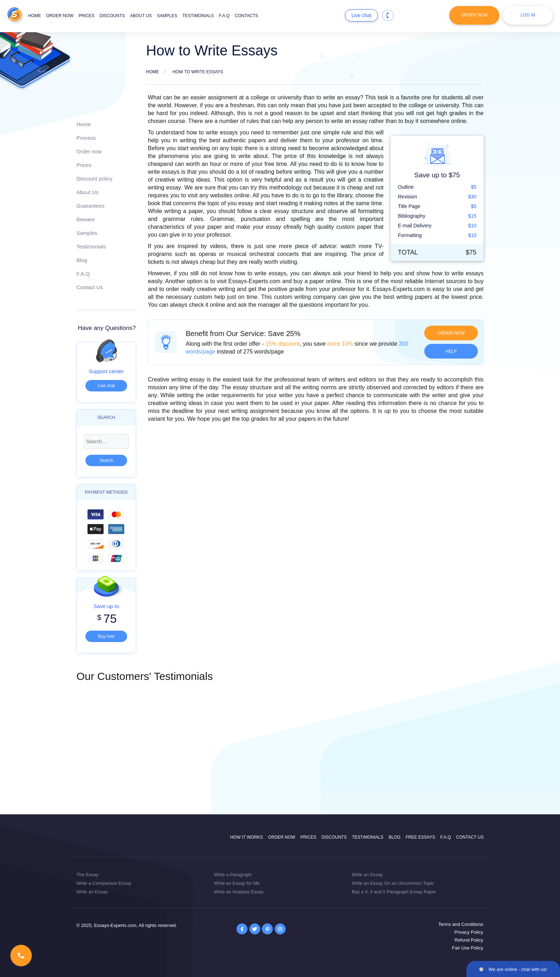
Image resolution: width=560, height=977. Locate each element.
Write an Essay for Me (237, 883)
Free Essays (420, 837)
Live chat (361, 15)
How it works (246, 837)
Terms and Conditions (461, 924)
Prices (87, 16)
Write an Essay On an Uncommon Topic (393, 883)
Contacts (247, 16)
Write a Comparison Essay (104, 883)
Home (35, 16)
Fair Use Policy (468, 948)
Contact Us (90, 287)
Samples (167, 16)
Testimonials (198, 16)
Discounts (112, 16)
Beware (86, 219)
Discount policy (94, 179)
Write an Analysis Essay (239, 892)
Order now (60, 16)
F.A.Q (224, 16)
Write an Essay (92, 892)
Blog (82, 260)
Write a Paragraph (233, 875)
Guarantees (90, 206)
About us (141, 16)
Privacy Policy (469, 932)
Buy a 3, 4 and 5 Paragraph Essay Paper (394, 892)
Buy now (106, 636)
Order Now (474, 15)
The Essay (87, 875)
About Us (87, 192)
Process (86, 138)
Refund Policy (469, 940)
